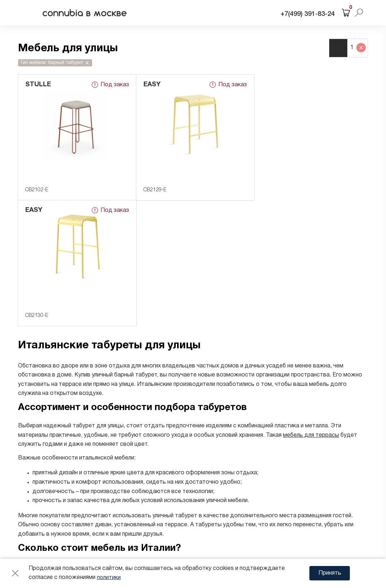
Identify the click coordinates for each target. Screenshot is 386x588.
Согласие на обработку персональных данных (128, 533)
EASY (151, 85)
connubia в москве (88, 13)
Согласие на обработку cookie (107, 543)
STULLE (38, 85)
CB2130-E (270, 190)
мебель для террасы (311, 310)
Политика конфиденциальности (109, 524)
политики (109, 578)
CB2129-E (153, 190)
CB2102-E (37, 190)
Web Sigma (333, 544)
